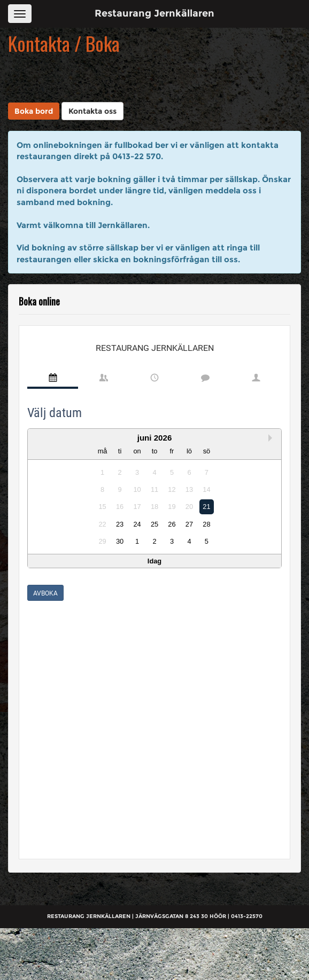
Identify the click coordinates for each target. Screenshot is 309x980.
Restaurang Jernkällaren (154, 13)
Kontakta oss (92, 111)
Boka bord (34, 111)
